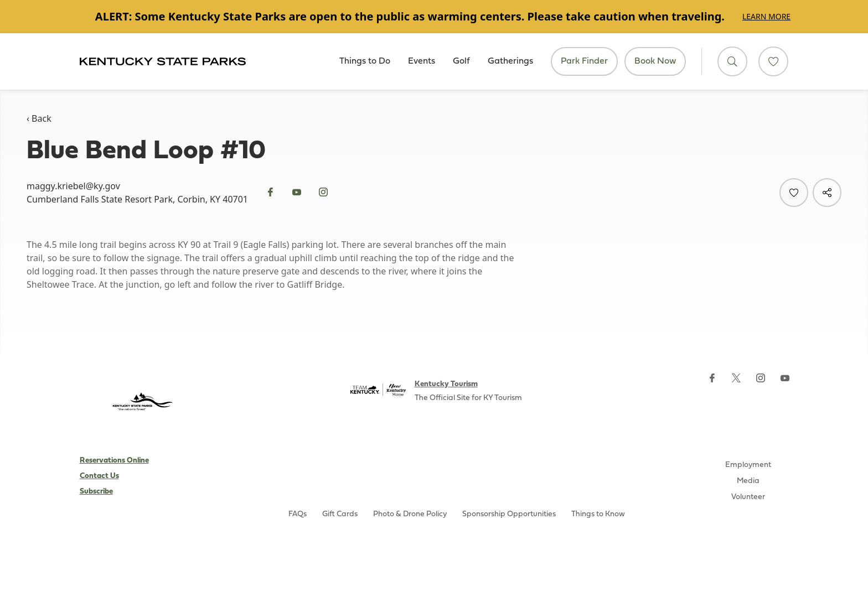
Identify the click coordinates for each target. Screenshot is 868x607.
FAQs (298, 514)
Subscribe (96, 492)
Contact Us (99, 476)
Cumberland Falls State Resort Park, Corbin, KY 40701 (137, 199)
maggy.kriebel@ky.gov (73, 186)
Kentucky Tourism (446, 384)
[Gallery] (434, 17)
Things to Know (598, 514)
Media (748, 481)
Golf (461, 61)
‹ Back (39, 118)
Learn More (766, 16)
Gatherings (510, 61)
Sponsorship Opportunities (509, 514)
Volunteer (748, 497)
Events (422, 61)
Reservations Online (114, 461)
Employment (748, 465)
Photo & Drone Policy (410, 514)
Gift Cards (340, 514)
